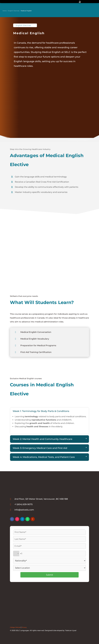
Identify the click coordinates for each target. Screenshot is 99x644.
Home (5, 11)
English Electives (14, 11)
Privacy (24, 627)
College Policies (15, 627)
